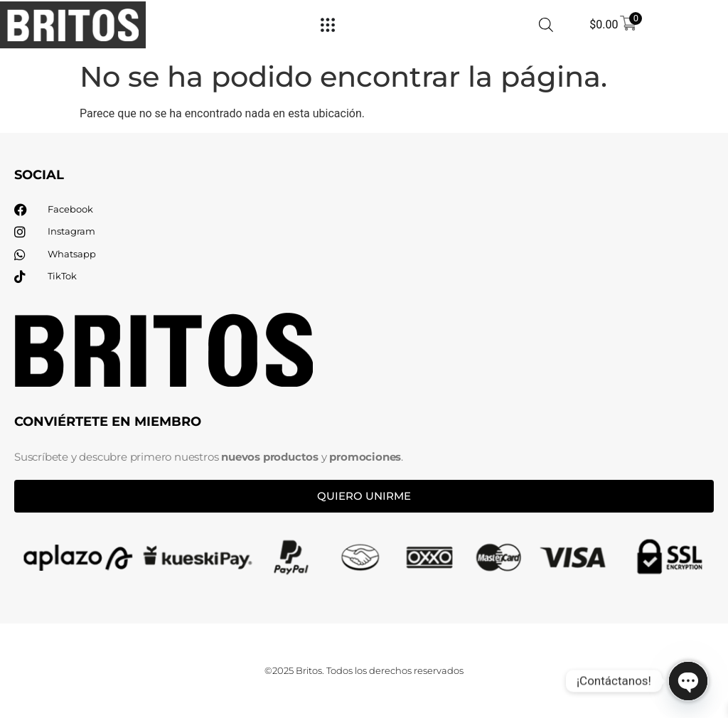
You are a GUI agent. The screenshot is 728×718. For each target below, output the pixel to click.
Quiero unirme (364, 496)
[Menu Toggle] (328, 25)
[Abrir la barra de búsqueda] (546, 25)
